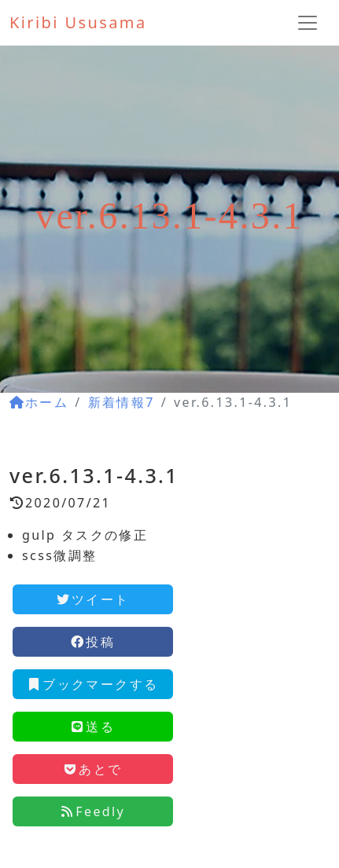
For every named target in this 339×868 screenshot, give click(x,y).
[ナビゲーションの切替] (308, 23)
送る (92, 727)
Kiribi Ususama (78, 22)
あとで (92, 769)
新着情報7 (122, 402)
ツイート (93, 599)
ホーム (39, 402)
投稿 (92, 642)
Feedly (92, 811)
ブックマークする (92, 684)
